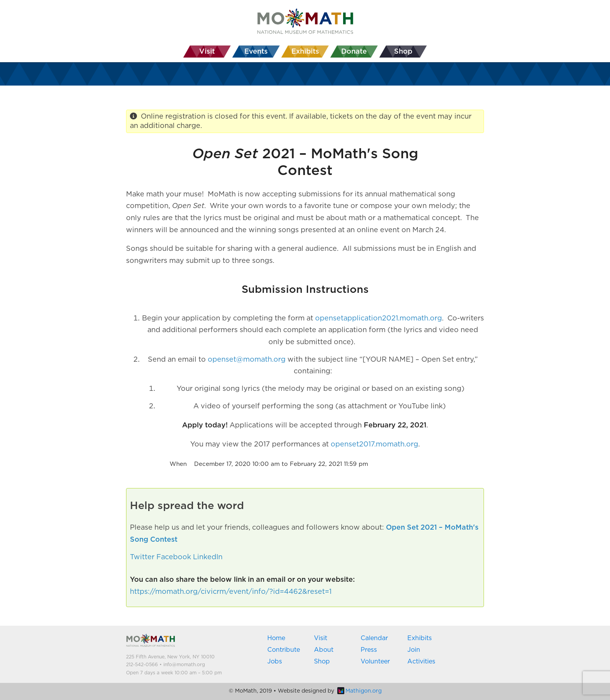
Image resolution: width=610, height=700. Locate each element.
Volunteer (375, 661)
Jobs (275, 661)
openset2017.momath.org (374, 444)
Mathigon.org (359, 691)
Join (414, 650)
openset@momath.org (247, 360)
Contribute (284, 650)
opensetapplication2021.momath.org (379, 318)
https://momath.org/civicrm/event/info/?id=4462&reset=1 (231, 592)
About (324, 650)
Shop (322, 661)
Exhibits (420, 638)
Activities (421, 661)
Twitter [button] (142, 557)
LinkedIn (208, 557)
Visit (321, 638)
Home (276, 638)
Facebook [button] (174, 557)
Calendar (374, 638)
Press (369, 650)
